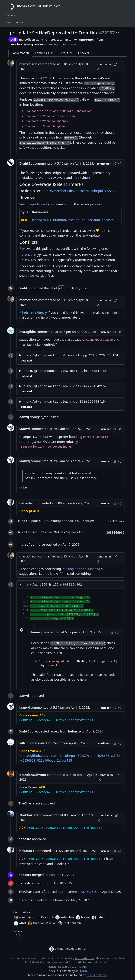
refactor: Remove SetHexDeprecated (53, 532)
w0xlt (47, 220)
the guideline (35, 204)
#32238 (30, 255)
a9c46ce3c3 (88, 892)
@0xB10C (81, 971)
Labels (11, 15)
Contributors (15, 22)
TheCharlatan (90, 220)
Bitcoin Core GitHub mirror (33, 7)
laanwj (37, 220)
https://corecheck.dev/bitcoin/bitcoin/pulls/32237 (79, 191)
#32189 (46, 78)
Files (66, 53)
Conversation (20, 53)
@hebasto (27, 313)
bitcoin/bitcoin (85, 958)
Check (83, 53)
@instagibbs (71, 569)
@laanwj (94, 569)
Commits (44, 53)
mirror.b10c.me (97, 975)
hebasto (108, 220)
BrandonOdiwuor (66, 220)
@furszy (41, 313)
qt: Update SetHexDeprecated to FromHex (58, 521)
